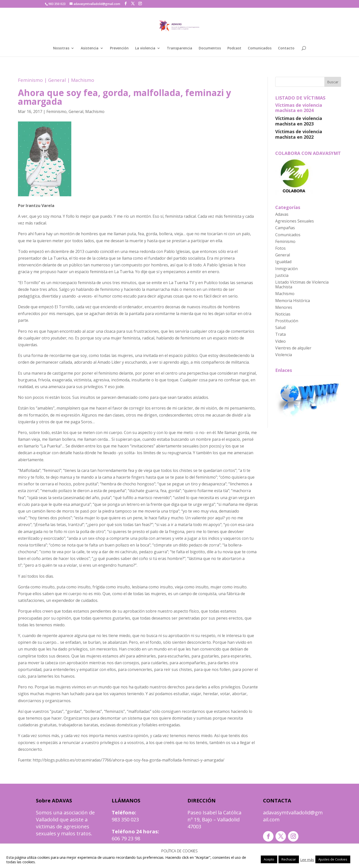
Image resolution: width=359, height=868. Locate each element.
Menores (284, 307)
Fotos (280, 248)
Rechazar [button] (289, 859)
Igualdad (283, 262)
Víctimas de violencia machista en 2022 (299, 134)
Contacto (286, 48)
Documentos (210, 48)
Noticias (283, 314)
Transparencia (179, 48)
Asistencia (90, 48)
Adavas (282, 214)
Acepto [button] (269, 859)
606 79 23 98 (126, 838)
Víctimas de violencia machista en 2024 (299, 108)
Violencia (284, 355)
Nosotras (61, 48)
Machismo (83, 80)
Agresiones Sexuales (295, 221)
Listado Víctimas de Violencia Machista (302, 284)
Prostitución (287, 321)
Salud (280, 327)
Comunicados (260, 48)
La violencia (145, 48)
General (57, 80)
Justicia (282, 275)
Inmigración (286, 269)
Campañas (285, 228)
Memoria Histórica (293, 301)
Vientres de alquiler (293, 348)
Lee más (307, 860)
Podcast (234, 48)
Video (280, 341)
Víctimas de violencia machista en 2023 (299, 121)
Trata (280, 334)
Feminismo (30, 80)
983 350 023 (125, 819)
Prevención (119, 48)
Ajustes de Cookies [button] (333, 859)
